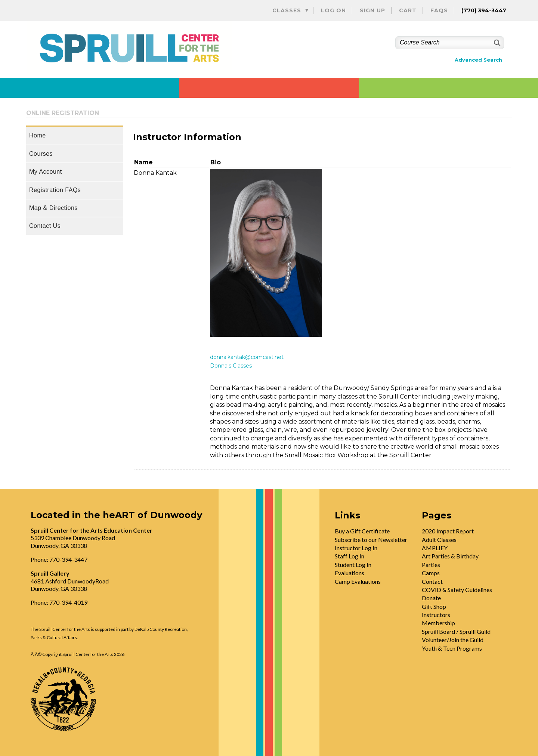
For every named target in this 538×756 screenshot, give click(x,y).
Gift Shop (434, 606)
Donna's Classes (231, 366)
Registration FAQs (55, 190)
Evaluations (350, 573)
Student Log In (353, 565)
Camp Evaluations (358, 581)
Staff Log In (350, 556)
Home (38, 135)
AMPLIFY (435, 548)
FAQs (439, 10)
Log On (333, 10)
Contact (432, 581)
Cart (408, 10)
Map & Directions (53, 208)
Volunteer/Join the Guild (453, 640)
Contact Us (45, 226)
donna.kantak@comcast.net (247, 357)
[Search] (496, 43)
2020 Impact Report (448, 531)
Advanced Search (478, 60)
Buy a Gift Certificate (362, 531)
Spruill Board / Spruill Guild (456, 631)
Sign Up (372, 10)
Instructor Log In (356, 548)
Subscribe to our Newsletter (371, 540)
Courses (41, 154)
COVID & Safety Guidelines (457, 590)
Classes (287, 10)
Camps (431, 573)
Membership (438, 623)
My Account (46, 172)
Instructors (436, 615)
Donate (431, 598)
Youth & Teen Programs (452, 648)
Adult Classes (439, 540)
